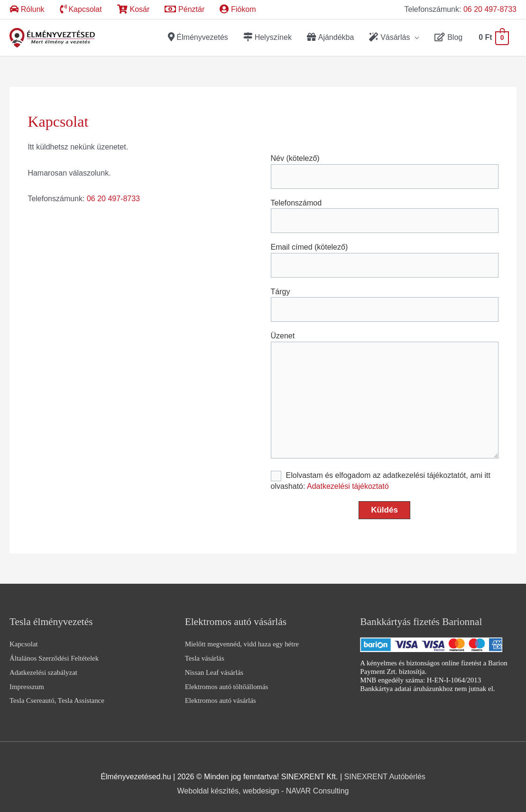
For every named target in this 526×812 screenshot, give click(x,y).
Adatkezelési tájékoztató (348, 480)
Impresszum (27, 680)
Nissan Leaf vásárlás (214, 666)
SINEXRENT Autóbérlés (385, 770)
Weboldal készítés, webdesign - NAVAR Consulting (263, 784)
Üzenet (385, 390)
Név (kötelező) (385, 165)
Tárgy (385, 299)
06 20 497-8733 (490, 9)
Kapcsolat (24, 638)
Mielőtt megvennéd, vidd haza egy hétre (242, 638)
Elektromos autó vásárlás (221, 694)
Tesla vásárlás (205, 652)
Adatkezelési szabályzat (43, 666)
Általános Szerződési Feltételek (54, 652)
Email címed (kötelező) (385, 254)
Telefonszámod (385, 209)
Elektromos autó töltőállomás (227, 680)
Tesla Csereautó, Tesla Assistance (57, 694)
